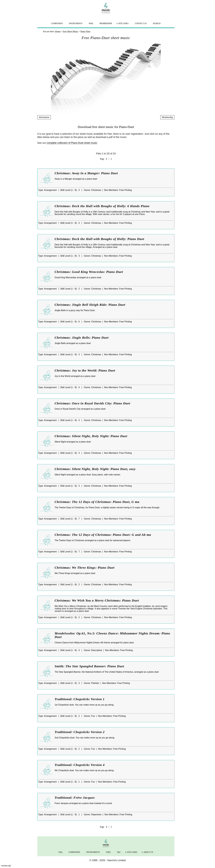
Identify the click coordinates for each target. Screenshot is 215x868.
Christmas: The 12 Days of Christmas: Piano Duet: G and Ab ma (103, 535)
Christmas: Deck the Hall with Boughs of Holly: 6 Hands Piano (102, 206)
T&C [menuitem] (119, 852)
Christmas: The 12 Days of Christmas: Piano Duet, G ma (97, 502)
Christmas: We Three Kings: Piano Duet (85, 568)
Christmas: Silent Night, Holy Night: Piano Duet (91, 436)
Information (44, 117)
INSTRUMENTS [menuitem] (76, 23)
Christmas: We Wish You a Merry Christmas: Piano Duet (97, 600)
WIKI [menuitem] (91, 23)
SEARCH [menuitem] (157, 23)
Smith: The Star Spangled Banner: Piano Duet (89, 666)
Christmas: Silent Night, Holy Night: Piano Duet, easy (95, 469)
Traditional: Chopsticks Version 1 (80, 699)
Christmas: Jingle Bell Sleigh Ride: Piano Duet (90, 305)
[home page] (106, 8)
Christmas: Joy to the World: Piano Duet (85, 370)
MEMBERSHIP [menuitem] (106, 23)
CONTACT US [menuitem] (141, 23)
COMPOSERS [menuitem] (57, 23)
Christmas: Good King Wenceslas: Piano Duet (89, 272)
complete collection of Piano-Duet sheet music (72, 143)
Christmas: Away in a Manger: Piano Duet (86, 173)
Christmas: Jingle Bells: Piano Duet (82, 338)
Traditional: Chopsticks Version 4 (80, 765)
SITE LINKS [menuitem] (123, 23)
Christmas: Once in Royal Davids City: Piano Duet (92, 403)
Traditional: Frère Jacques (75, 798)
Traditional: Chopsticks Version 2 (80, 732)
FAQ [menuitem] (60, 852)
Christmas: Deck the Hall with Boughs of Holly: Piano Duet (99, 239)
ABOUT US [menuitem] (148, 852)
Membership (167, 117)
